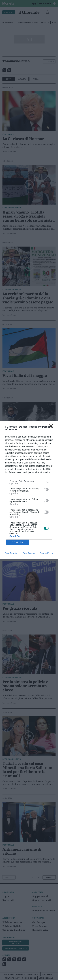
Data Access (29, 553)
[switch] (46, 490)
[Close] (52, 427)
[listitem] (29, 482)
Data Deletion (12, 553)
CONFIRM (18, 542)
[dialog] (29, 490)
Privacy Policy (46, 553)
